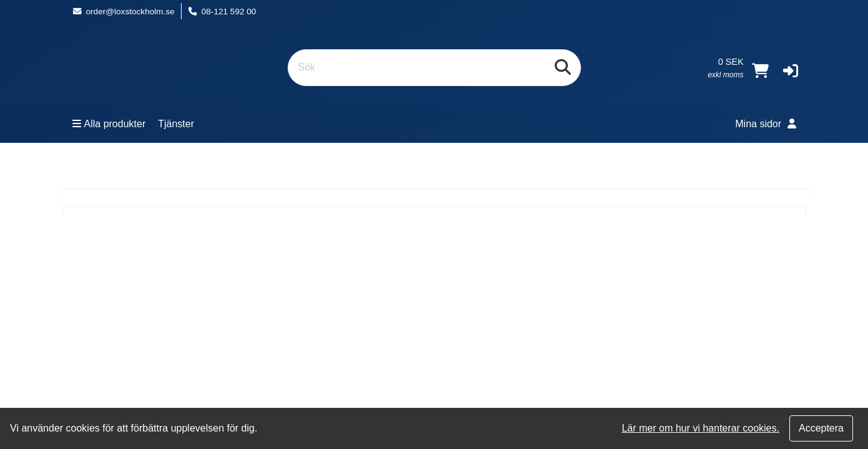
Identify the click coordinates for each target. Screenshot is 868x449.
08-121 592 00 (222, 12)
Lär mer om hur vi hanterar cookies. (700, 428)
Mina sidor (765, 124)
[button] (791, 70)
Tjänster (176, 124)
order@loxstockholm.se (124, 12)
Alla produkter (109, 124)
